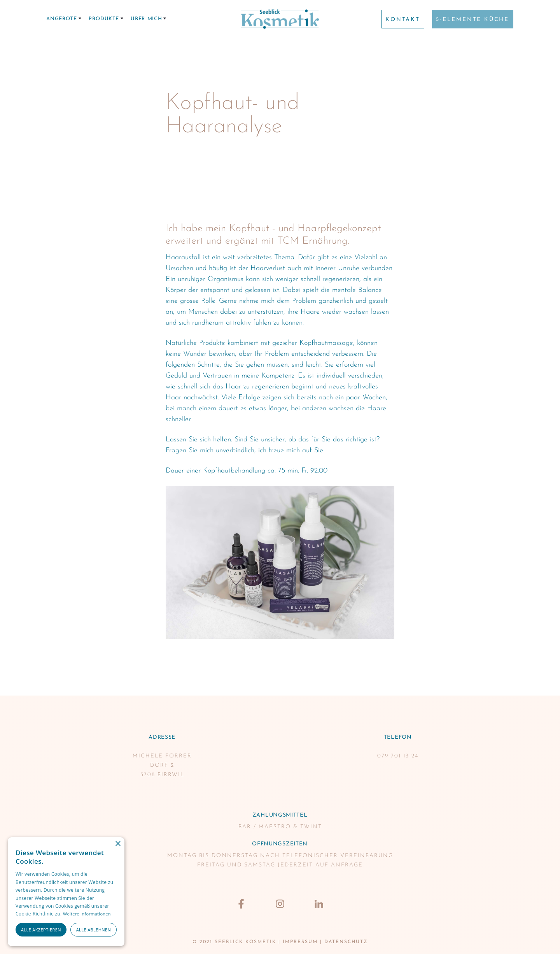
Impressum (300, 942)
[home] (280, 19)
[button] (64, 19)
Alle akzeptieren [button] (41, 930)
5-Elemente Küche (472, 20)
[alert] (66, 892)
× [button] (118, 844)
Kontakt (403, 20)
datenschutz (346, 942)
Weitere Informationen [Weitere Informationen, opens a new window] (87, 914)
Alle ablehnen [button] (94, 930)
